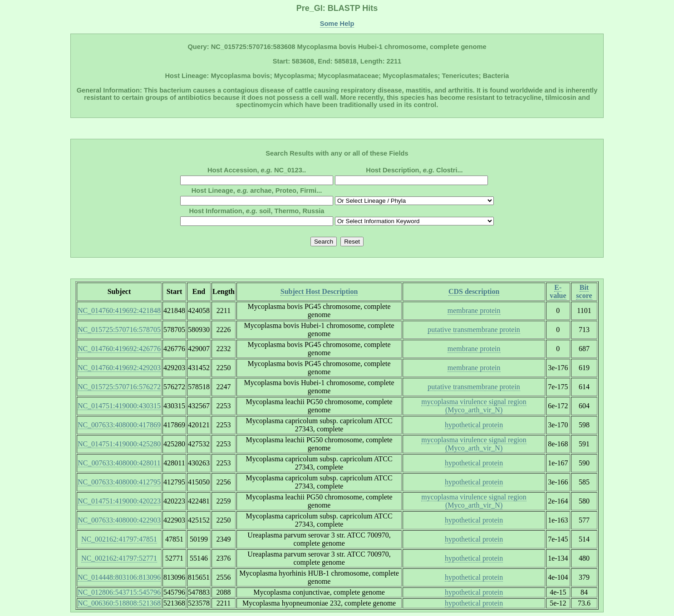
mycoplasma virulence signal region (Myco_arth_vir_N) (474, 406)
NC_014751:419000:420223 (119, 501)
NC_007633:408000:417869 (119, 425)
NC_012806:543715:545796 (119, 592)
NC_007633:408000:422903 (119, 520)
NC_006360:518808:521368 (119, 603)
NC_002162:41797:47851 (119, 539)
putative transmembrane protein (474, 330)
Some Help (337, 24)
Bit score (584, 291)
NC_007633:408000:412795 (119, 482)
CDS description (474, 291)
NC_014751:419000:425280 (119, 444)
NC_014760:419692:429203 (119, 368)
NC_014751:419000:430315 (119, 406)
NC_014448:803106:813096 (119, 577)
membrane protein (474, 310)
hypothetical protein (474, 425)
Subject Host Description (319, 291)
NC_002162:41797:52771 (119, 558)
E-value (558, 291)
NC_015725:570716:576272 (119, 387)
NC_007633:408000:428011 (119, 463)
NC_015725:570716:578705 (119, 330)
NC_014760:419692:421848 (119, 310)
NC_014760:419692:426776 (119, 349)
